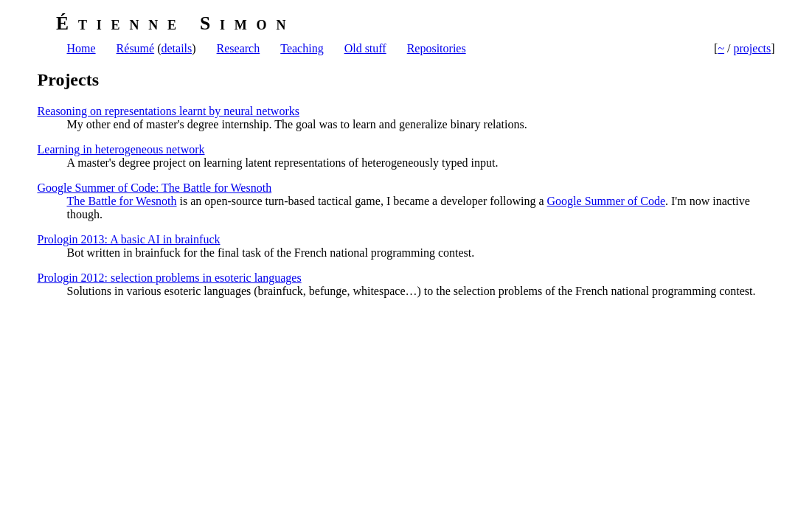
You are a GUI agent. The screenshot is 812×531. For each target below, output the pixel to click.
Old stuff (365, 48)
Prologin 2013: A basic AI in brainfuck (129, 239)
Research (239, 48)
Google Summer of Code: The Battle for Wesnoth (155, 188)
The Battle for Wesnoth (122, 201)
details (176, 48)
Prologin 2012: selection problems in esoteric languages (170, 278)
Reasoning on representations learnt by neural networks (169, 111)
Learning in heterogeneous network (121, 149)
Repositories (437, 48)
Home (81, 48)
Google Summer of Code (606, 201)
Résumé (136, 48)
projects (753, 48)
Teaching (302, 48)
